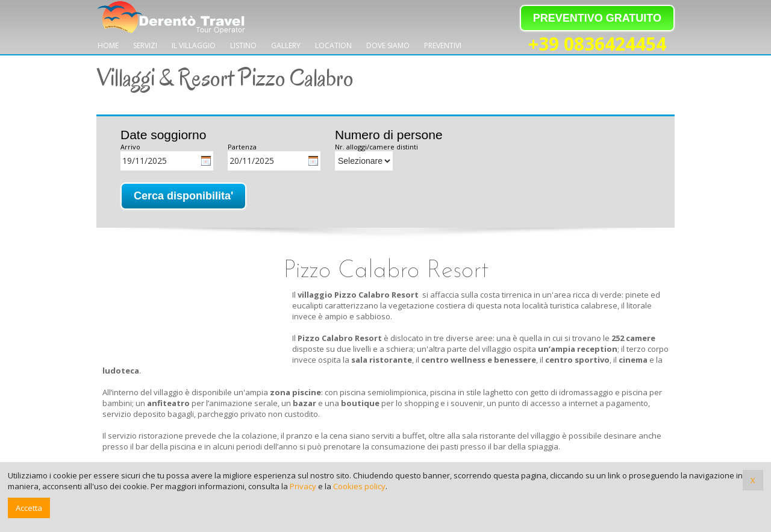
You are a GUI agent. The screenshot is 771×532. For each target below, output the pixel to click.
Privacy (303, 486)
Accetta (29, 508)
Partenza (242, 147)
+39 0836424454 (597, 45)
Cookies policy (359, 486)
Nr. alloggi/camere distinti (376, 147)
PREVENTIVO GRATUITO (597, 18)
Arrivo (130, 147)
